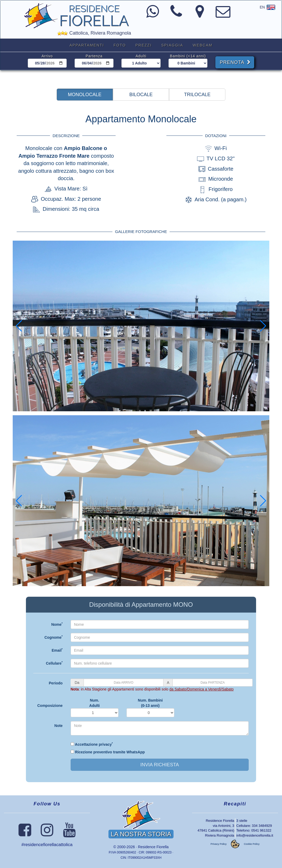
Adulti (141, 56)
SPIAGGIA (172, 45)
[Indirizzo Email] (223, 15)
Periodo (56, 683)
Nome (57, 624)
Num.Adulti (94, 703)
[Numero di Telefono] (176, 15)
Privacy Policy (219, 844)
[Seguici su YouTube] (69, 834)
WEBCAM (203, 45)
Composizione (50, 706)
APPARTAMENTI (87, 45)
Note (59, 726)
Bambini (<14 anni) (188, 56)
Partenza (94, 56)
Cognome (54, 637)
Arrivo (47, 56)
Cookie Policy (252, 844)
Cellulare (54, 663)
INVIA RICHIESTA (160, 765)
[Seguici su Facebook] (25, 834)
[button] (85, 95)
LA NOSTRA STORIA (141, 834)
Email (57, 650)
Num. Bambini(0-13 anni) (150, 703)
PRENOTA (235, 62)
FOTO (120, 45)
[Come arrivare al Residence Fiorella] (200, 15)
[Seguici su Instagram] (47, 834)
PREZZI (144, 45)
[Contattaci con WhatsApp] (153, 15)
